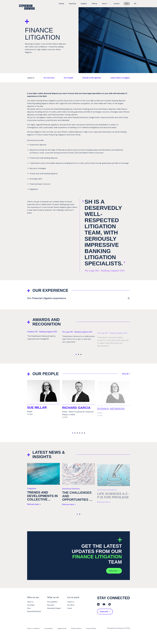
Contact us (71, 602)
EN (136, 4)
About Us (30, 602)
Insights (84, 4)
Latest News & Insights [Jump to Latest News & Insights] (120, 78)
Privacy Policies (91, 628)
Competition (32, 490)
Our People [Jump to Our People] (68, 78)
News (29, 608)
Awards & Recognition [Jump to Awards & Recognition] (92, 78)
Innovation (51, 605)
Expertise (72, 4)
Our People (31, 605)
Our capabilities (52, 602)
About (107, 5)
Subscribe (114, 571)
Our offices (71, 605)
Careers (117, 4)
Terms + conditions (33, 628)
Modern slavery (76, 628)
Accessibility (49, 628)
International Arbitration (71, 491)
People (62, 4)
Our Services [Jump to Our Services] (49, 78)
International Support (54, 608)
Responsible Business (34, 611)
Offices (94, 4)
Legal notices (62, 628)
